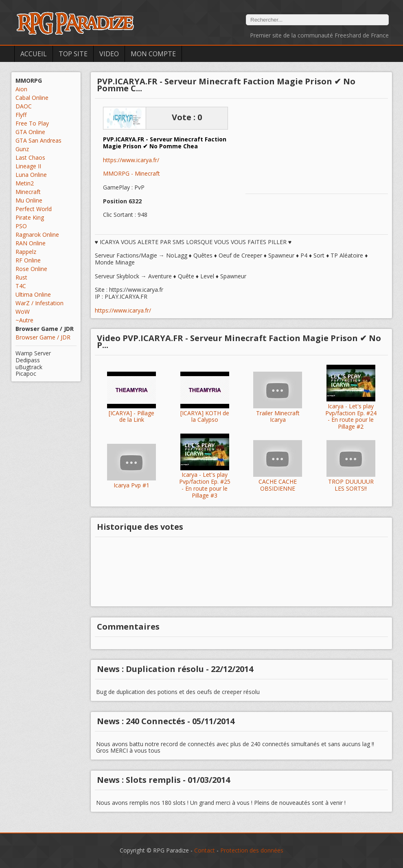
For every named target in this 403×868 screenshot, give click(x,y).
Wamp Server (33, 353)
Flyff (21, 115)
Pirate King (30, 217)
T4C (21, 286)
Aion (21, 89)
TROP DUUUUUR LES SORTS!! (351, 485)
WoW (23, 312)
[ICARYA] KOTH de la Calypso (205, 417)
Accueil (34, 54)
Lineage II (28, 166)
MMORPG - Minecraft (131, 173)
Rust (21, 277)
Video (109, 54)
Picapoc (26, 373)
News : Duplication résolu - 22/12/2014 (175, 669)
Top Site (73, 54)
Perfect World (34, 209)
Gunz (22, 149)
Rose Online (31, 269)
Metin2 (25, 183)
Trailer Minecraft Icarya (278, 417)
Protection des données (252, 850)
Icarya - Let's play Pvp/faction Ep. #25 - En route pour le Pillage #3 (205, 485)
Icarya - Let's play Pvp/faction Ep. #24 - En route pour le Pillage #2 (351, 417)
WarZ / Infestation (39, 303)
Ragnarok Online (37, 235)
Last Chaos (30, 158)
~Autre (24, 320)
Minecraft (28, 192)
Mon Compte (153, 54)
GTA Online (30, 132)
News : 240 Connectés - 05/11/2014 (166, 721)
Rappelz (26, 252)
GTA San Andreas (38, 140)
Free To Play (32, 123)
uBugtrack (29, 367)
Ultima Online (33, 294)
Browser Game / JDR (43, 337)
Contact (205, 850)
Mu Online (29, 200)
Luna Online (31, 175)
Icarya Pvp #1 (131, 486)
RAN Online (31, 243)
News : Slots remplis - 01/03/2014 (163, 780)
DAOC (24, 106)
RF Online (28, 260)
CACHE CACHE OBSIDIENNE (278, 485)
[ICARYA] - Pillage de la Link (131, 417)
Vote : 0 (187, 117)
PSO (21, 226)
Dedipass (28, 360)
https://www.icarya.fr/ (131, 160)
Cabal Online (32, 98)
